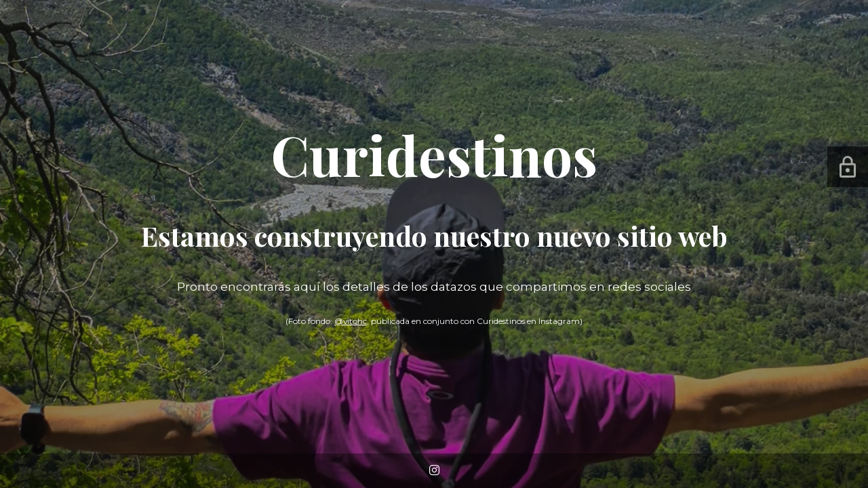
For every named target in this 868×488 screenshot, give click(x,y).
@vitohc (351, 321)
